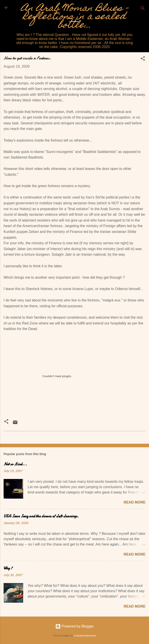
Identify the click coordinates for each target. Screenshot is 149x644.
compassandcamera (85, 636)
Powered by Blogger (75, 626)
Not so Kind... (15, 464)
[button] (143, 59)
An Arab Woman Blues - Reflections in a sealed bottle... (75, 17)
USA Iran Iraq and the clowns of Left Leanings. (41, 516)
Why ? (8, 568)
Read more (135, 502)
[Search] (143, 9)
